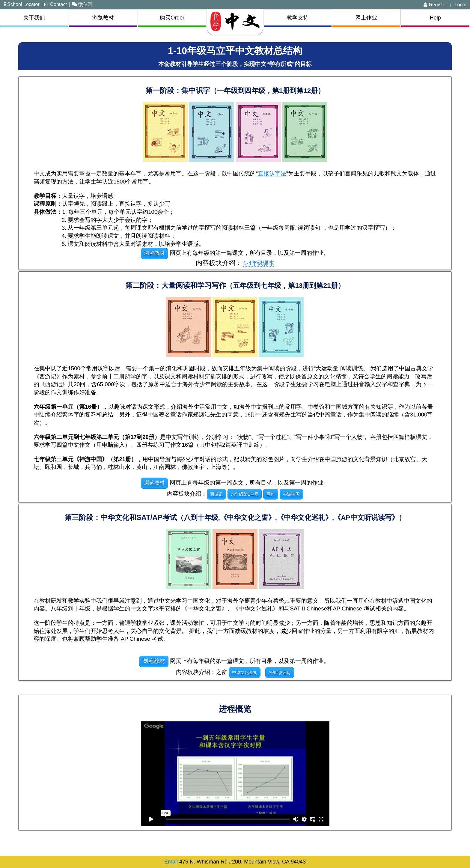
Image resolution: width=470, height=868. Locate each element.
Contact (56, 4)
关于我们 (34, 18)
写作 (271, 494)
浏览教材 (103, 18)
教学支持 (298, 18)
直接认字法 (272, 173)
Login (460, 4)
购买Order (172, 18)
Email (171, 862)
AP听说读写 (280, 673)
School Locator (22, 4)
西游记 (216, 494)
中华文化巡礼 (245, 673)
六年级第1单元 (245, 494)
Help (435, 18)
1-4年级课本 (259, 263)
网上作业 (366, 18)
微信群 (82, 4)
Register (435, 4)
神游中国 (291, 494)
